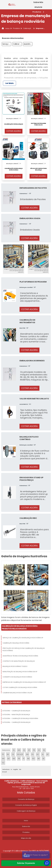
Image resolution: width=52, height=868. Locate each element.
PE (3, 754)
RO (33, 759)
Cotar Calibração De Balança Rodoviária (20, 687)
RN (28, 759)
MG (19, 750)
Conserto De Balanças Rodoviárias (17, 677)
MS (14, 759)
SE (43, 759)
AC (38, 754)
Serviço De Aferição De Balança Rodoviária (7, 44)
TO (3, 763)
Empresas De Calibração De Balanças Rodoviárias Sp (24, 682)
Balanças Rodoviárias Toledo (15, 666)
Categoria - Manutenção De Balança (16, 715)
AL (43, 754)
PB (19, 759)
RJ (14, 750)
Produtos (39, 12)
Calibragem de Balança (26, 811)
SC (39, 750)
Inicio (26, 821)
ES (24, 750)
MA (3, 759)
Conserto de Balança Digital (26, 805)
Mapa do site (26, 838)
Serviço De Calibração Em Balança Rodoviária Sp (23, 638)
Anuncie (38, 7)
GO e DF (20, 754)
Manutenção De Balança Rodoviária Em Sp (20, 672)
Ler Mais (9, 83)
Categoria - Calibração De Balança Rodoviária (20, 718)
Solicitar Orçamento (26, 863)
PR (34, 750)
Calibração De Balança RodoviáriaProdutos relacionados (20, 627)
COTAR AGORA (14, 131)
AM (27, 754)
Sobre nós (26, 826)
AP (48, 754)
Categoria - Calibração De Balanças (16, 711)
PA (33, 754)
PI (24, 759)
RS (44, 750)
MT (9, 759)
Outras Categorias (12, 702)
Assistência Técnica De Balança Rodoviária (28, 44)
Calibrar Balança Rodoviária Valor (17, 44)
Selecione (6, 750)
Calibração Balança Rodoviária (16, 643)
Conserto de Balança (26, 799)
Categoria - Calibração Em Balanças (16, 722)
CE (13, 754)
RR (39, 759)
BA (8, 754)
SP (29, 750)
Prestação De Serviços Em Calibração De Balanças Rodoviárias (24, 649)
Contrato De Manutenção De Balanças (19, 661)
